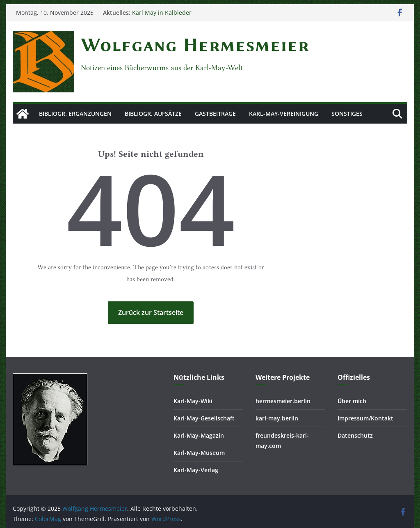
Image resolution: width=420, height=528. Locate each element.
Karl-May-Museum (199, 453)
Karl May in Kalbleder (162, 13)
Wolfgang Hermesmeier (195, 45)
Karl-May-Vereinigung (284, 114)
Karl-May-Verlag (196, 470)
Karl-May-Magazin (199, 435)
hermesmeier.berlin (283, 401)
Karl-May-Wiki (193, 401)
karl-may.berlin (277, 418)
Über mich (352, 401)
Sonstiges (347, 114)
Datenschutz (355, 435)
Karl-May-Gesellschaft (204, 418)
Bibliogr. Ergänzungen (75, 114)
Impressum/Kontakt (365, 418)
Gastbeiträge (215, 114)
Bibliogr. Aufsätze (153, 114)
